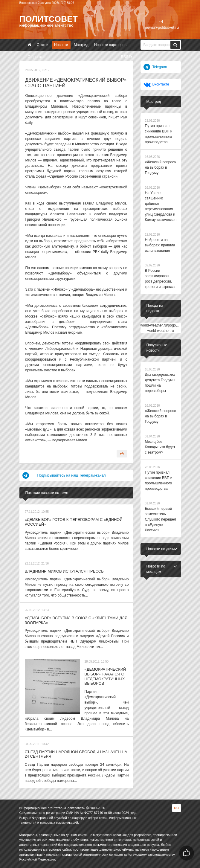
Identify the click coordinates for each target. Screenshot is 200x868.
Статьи (43, 45)
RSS (126, 57)
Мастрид (81, 45)
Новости (61, 45)
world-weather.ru (161, 331)
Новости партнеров (110, 45)
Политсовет (49, 19)
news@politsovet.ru (162, 25)
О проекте (36, 57)
